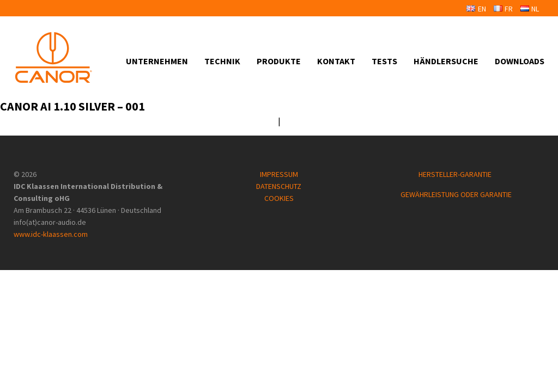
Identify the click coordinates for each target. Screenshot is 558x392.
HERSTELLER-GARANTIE (456, 174)
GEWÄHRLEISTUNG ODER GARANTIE (456, 194)
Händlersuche (446, 61)
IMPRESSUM (279, 174)
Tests (384, 61)
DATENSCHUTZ (279, 186)
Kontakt (336, 61)
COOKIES (279, 198)
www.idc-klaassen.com (51, 234)
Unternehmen (157, 61)
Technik (222, 61)
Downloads (520, 61)
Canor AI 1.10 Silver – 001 (72, 106)
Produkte (279, 61)
